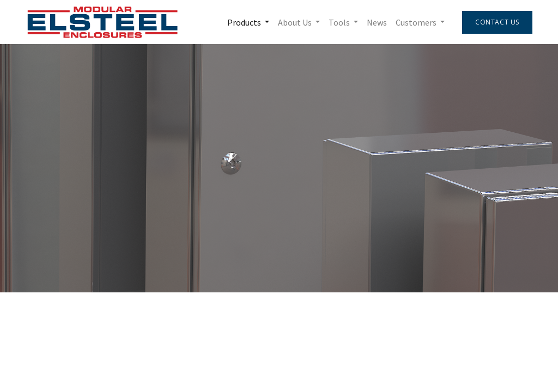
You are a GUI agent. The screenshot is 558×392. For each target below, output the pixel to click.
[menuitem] (377, 22)
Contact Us (497, 22)
